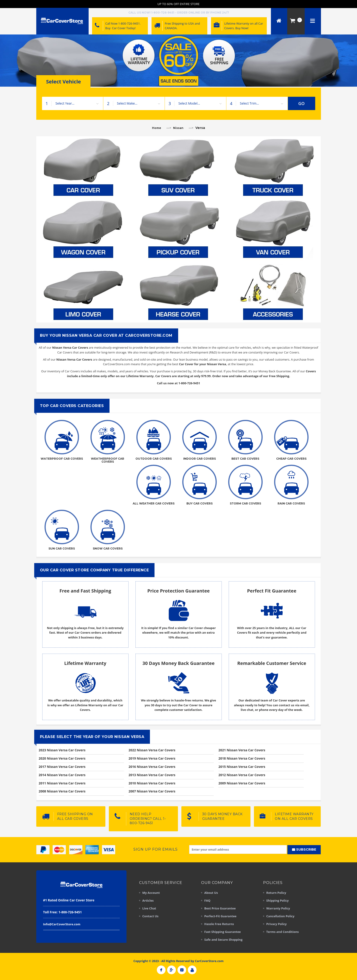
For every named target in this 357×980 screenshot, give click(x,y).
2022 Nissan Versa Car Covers (152, 750)
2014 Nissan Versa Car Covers (62, 775)
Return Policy (276, 893)
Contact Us (150, 916)
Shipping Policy (278, 900)
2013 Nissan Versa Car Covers (152, 775)
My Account (151, 893)
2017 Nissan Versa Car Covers (62, 767)
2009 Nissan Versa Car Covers (242, 783)
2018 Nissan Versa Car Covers (242, 758)
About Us (211, 893)
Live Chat (149, 908)
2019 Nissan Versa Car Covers (152, 758)
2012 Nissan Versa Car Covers (242, 775)
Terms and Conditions (283, 932)
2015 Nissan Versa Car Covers (242, 767)
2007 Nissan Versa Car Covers (152, 791)
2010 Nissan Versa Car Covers (152, 783)
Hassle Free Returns (219, 924)
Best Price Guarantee (220, 908)
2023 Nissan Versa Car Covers (62, 750)
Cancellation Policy (280, 916)
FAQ (207, 900)
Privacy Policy (277, 924)
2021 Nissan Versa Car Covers (242, 750)
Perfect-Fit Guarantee (220, 916)
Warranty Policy (278, 908)
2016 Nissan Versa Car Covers (152, 767)
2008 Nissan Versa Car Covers (62, 791)
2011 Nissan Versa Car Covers (62, 783)
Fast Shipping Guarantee (223, 932)
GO (301, 103)
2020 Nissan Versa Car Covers (62, 758)
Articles (148, 900)
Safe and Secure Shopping (223, 940)
